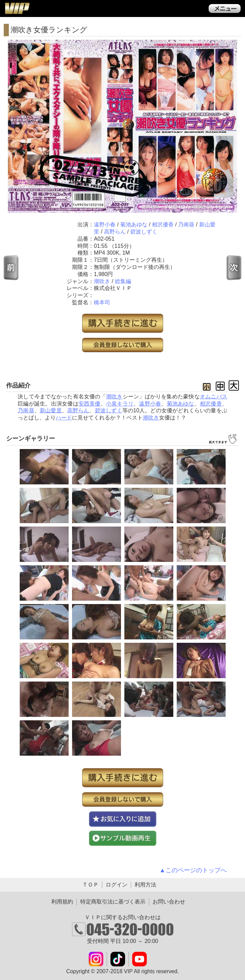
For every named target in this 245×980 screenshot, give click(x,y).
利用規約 (62, 902)
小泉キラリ (120, 404)
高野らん (115, 232)
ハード (64, 418)
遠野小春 (105, 225)
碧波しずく (144, 232)
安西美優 (90, 404)
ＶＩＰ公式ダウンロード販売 (17, 8)
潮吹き (102, 281)
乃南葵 (186, 225)
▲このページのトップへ (193, 870)
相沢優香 (163, 225)
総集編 (123, 281)
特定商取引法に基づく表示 (113, 902)
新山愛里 (51, 410)
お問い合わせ (169, 902)
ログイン (117, 885)
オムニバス (214, 397)
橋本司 (102, 302)
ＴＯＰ (90, 885)
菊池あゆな (134, 225)
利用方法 (145, 885)
